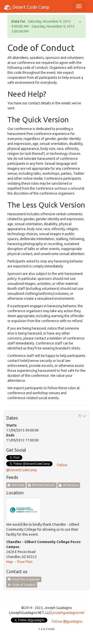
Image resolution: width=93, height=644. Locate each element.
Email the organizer (24, 579)
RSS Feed (16, 485)
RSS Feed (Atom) (42, 485)
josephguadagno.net (68, 613)
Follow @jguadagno (67, 621)
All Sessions (69, 485)
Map (10, 562)
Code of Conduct (22, 585)
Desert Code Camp (27, 7)
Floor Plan (25, 562)
